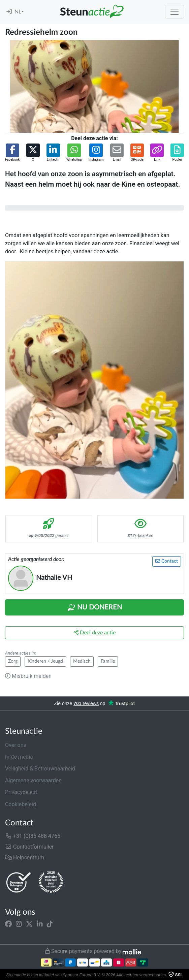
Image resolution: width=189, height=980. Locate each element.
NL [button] (18, 12)
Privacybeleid (21, 792)
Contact (167, 561)
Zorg (13, 661)
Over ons (16, 745)
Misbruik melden (28, 676)
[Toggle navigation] (175, 12)
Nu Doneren (95, 608)
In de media (19, 757)
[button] (12, 153)
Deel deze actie (95, 633)
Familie (108, 661)
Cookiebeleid (21, 804)
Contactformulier (29, 847)
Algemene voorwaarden (33, 780)
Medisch (82, 661)
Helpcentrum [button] (25, 858)
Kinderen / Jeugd (45, 661)
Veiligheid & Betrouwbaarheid (40, 769)
